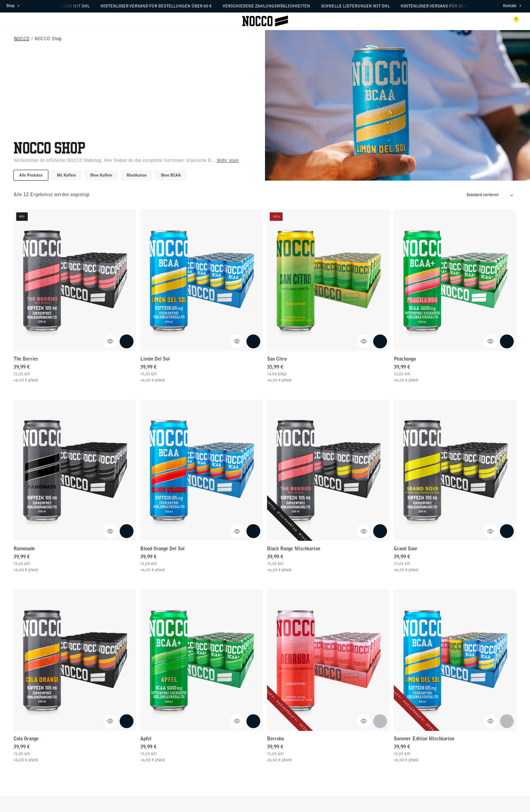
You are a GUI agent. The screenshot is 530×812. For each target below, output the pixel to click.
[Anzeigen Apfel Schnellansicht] (237, 721)
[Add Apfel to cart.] (253, 721)
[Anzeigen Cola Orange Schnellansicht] (110, 721)
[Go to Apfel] (202, 660)
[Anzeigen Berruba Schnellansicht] (364, 721)
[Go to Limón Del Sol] (202, 280)
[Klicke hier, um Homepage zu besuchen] (265, 21)
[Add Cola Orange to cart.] (127, 721)
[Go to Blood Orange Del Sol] (202, 470)
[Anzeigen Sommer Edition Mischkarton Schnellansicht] (491, 721)
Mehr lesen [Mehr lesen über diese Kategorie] (228, 161)
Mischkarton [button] (137, 176)
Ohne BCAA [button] (171, 176)
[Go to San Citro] (328, 280)
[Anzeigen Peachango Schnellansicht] (491, 341)
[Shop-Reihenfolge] (491, 195)
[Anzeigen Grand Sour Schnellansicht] (491, 531)
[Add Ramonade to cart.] (127, 531)
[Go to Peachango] (455, 280)
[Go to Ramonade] (75, 470)
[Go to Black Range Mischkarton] (328, 470)
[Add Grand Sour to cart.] (507, 531)
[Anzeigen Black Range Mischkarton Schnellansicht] (364, 531)
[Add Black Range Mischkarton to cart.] (380, 531)
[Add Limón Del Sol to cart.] (253, 341)
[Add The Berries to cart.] (127, 341)
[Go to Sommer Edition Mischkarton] (455, 660)
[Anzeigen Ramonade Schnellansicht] (110, 531)
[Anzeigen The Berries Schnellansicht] (110, 341)
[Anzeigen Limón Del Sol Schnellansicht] (237, 341)
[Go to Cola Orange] (75, 660)
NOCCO (22, 39)
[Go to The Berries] (75, 280)
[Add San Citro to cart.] (380, 341)
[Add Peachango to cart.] (507, 341)
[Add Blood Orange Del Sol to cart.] (253, 531)
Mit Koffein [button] (66, 176)
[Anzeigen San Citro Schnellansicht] (364, 341)
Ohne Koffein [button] (101, 176)
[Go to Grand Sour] (455, 470)
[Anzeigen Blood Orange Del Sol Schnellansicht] (237, 531)
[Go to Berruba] (328, 660)
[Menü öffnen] (17, 21)
